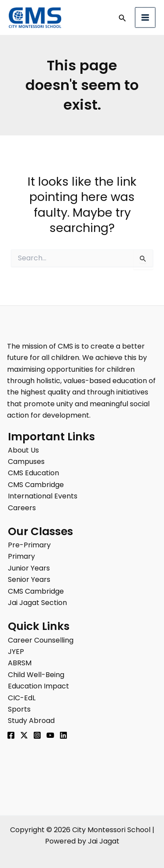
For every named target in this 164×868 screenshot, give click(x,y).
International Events (43, 496)
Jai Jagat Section (37, 603)
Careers (22, 508)
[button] (123, 19)
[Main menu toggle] (146, 17)
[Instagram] (37, 735)
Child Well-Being (36, 675)
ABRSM (20, 663)
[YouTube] (50, 735)
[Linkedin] (63, 735)
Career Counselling (41, 640)
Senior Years (29, 579)
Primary (21, 556)
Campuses (26, 462)
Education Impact (38, 686)
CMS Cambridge (36, 485)
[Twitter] (24, 735)
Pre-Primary (29, 545)
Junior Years (29, 568)
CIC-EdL (22, 698)
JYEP (16, 652)
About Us (23, 450)
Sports (19, 709)
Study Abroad (31, 721)
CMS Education (33, 473)
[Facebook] (11, 735)
